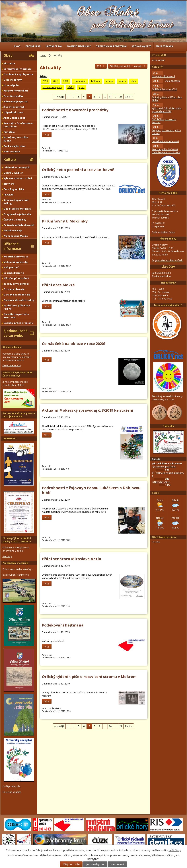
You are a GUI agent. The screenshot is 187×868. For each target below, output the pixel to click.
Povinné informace (79, 46)
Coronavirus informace (18, 69)
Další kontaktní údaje (164, 232)
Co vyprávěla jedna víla (17, 214)
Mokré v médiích (13, 173)
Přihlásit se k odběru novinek (128, 66)
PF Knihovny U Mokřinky (65, 221)
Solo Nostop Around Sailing (16, 202)
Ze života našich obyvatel (19, 225)
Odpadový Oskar (14, 112)
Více (47, 135)
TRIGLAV (8, 195)
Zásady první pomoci (16, 284)
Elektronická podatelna (111, 46)
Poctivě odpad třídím (165, 467)
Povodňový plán (13, 96)
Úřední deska (54, 46)
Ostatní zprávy (13, 80)
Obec (8, 55)
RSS (101, 66)
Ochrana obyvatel (14, 289)
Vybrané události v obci (18, 178)
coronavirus (80, 81)
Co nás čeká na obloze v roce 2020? (74, 344)
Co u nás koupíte (14, 273)
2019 (56, 81)
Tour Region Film (14, 189)
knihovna (96, 81)
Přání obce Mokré (58, 285)
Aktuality (9, 63)
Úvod (17, 46)
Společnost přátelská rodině (17, 307)
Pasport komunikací (16, 91)
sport (82, 87)
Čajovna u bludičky (15, 220)
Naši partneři (11, 267)
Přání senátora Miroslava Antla (72, 559)
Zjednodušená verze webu (16, 333)
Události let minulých (17, 167)
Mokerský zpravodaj (16, 262)
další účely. (175, 850)
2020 (66, 81)
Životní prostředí (14, 107)
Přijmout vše (71, 864)
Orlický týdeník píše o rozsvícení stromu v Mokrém (89, 677)
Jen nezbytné (95, 864)
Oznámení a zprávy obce (18, 74)
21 (121, 97)
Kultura (10, 159)
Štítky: (44, 76)
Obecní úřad (33, 46)
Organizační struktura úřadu (168, 260)
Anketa (156, 459)
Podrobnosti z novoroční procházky (75, 110)
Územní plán (11, 85)
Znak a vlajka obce (15, 146)
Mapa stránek (165, 46)
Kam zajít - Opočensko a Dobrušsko (18, 125)
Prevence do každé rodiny (19, 300)
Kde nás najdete (141, 46)
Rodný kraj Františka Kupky (16, 139)
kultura (122, 81)
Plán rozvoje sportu (16, 101)
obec (134, 81)
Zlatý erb (9, 184)
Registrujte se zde (12, 365)
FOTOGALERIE (12, 151)
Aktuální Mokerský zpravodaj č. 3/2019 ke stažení (88, 410)
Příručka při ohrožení (16, 278)
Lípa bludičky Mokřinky (17, 209)
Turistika (9, 132)
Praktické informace (16, 257)
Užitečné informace (12, 246)
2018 (45, 81)
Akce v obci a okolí (15, 118)
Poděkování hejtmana (63, 625)
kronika (110, 81)
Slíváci (71, 87)
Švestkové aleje (13, 230)
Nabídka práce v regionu (18, 323)
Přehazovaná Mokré (16, 236)
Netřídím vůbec (162, 482)
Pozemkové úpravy (52, 87)
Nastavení (117, 864)
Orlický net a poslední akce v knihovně (78, 170)
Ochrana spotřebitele (17, 295)
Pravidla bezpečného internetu (16, 316)
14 (110, 97)
